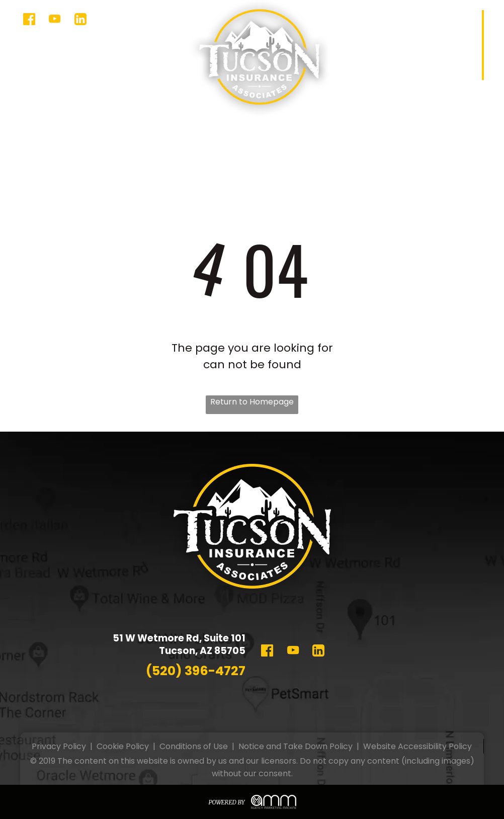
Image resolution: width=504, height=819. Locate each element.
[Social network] (29, 20)
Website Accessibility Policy (417, 746)
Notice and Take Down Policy (296, 746)
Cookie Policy (123, 746)
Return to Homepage (252, 402)
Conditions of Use (194, 746)
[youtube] (55, 20)
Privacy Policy (59, 746)
